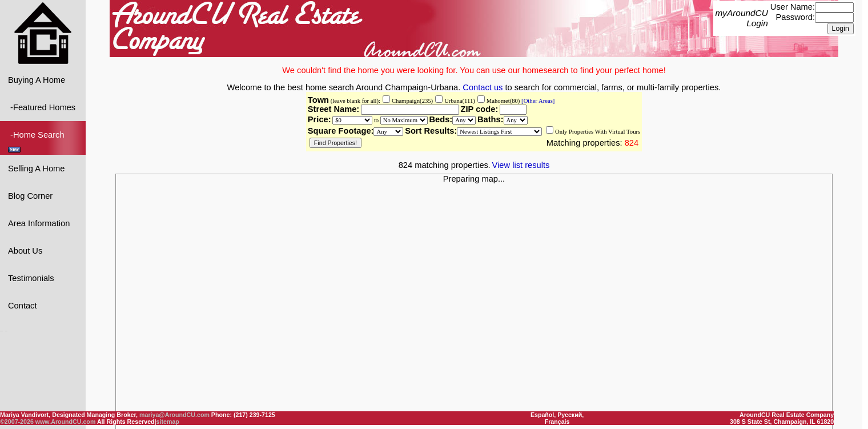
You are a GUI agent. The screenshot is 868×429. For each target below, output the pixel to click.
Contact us (483, 87)
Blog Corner (30, 195)
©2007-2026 (17, 422)
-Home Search (37, 141)
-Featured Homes (42, 107)
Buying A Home (37, 79)
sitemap (168, 422)
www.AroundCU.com (66, 422)
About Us (25, 250)
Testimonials (31, 278)
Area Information (39, 223)
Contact (23, 305)
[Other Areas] (537, 100)
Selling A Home (36, 168)
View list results (521, 165)
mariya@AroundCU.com (174, 415)
